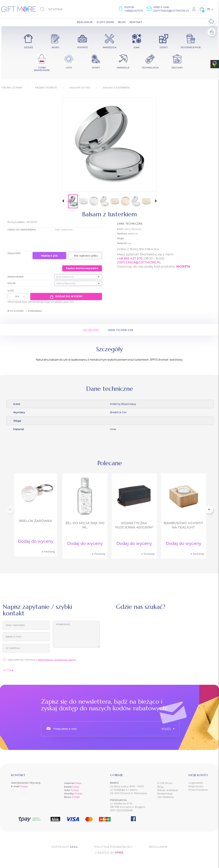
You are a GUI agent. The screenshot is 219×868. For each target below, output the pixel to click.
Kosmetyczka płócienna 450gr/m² (134, 525)
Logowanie (196, 783)
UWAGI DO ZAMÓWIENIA (22, 230)
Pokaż (24, 786)
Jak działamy (166, 797)
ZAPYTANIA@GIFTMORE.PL (139, 262)
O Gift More (165, 783)
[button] (63, 201)
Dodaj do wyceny (66, 297)
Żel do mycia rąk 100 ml (85, 525)
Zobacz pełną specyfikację (138, 249)
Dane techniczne (121, 330)
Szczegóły (91, 330)
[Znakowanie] (78, 277)
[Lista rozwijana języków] (210, 9)
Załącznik (14, 253)
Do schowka (15, 311)
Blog (160, 787)
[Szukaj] (58, 9)
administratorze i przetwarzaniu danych (57, 660)
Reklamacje (165, 794)
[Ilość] (17, 297)
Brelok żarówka (36, 521)
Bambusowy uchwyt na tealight (183, 525)
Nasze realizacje (168, 790)
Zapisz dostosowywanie (82, 268)
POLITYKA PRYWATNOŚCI (114, 847)
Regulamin (158, 847)
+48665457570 (134, 11)
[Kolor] (78, 283)
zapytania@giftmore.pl (171, 11)
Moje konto (196, 786)
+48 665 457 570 (130, 258)
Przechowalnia (198, 790)
